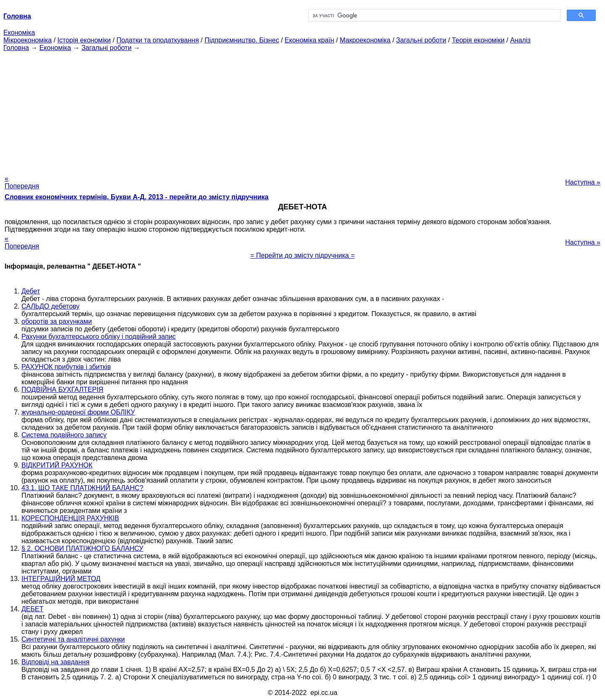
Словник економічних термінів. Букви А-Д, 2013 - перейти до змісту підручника (137, 197)
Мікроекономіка (28, 40)
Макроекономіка (365, 40)
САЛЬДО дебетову (50, 306)
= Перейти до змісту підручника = (303, 255)
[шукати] (434, 16)
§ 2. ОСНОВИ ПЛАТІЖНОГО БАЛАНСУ (82, 548)
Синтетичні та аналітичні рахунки (73, 639)
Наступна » (583, 182)
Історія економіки (84, 40)
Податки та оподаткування (158, 40)
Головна (16, 48)
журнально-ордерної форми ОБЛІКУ (78, 412)
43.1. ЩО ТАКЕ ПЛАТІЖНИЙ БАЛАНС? (82, 488)
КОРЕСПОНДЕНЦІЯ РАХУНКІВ (70, 518)
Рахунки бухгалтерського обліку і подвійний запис (99, 337)
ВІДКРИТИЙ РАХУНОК (57, 465)
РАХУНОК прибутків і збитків (66, 367)
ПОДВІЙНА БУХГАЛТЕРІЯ (62, 390)
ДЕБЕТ (32, 609)
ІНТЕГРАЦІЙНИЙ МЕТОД (61, 579)
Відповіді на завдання (55, 662)
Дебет (31, 291)
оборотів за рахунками (57, 321)
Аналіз (520, 40)
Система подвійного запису (64, 435)
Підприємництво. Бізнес (242, 40)
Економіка (19, 33)
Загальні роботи (421, 40)
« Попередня (22, 182)
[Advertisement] (302, 111)
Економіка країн (310, 40)
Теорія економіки (478, 40)
